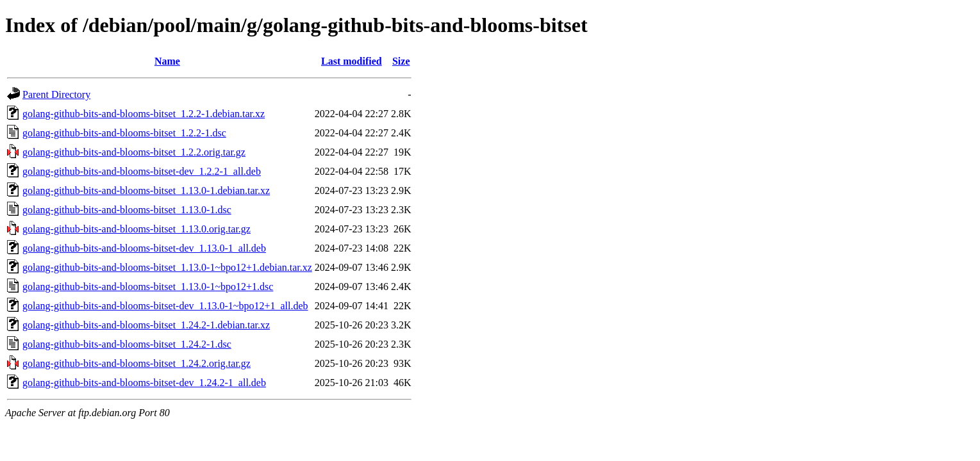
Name (167, 61)
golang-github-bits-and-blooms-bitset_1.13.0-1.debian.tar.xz (146, 190)
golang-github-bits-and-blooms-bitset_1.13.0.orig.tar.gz (137, 229)
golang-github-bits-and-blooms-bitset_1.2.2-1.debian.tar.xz (144, 114)
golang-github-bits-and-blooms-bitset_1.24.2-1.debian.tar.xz (146, 325)
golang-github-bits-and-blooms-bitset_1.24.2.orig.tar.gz (137, 363)
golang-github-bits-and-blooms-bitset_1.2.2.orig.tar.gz (134, 152)
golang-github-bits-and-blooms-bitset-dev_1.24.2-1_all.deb (144, 383)
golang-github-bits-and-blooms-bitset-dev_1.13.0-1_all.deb (144, 248)
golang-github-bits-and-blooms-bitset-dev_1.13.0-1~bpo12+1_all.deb (165, 306)
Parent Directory (56, 94)
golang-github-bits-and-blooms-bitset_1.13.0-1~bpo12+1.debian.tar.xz (167, 267)
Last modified (352, 61)
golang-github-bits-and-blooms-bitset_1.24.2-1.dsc (127, 344)
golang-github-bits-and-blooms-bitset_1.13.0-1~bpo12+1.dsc (148, 287)
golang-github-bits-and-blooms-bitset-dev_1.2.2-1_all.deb (142, 171)
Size (401, 61)
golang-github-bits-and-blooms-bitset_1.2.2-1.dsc (124, 133)
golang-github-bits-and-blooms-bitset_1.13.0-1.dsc (127, 210)
